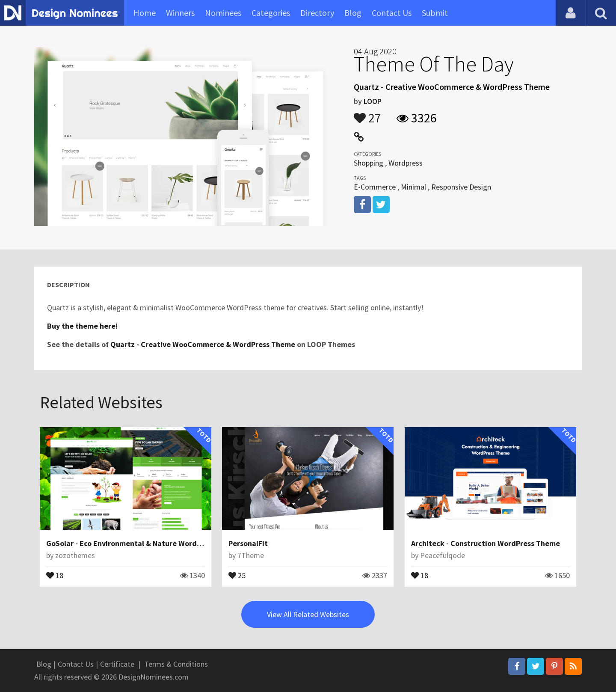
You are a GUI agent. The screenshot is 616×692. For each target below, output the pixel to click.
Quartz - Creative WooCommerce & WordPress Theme (203, 344)
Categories (271, 13)
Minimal (413, 187)
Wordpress (406, 163)
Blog (353, 13)
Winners (180, 13)
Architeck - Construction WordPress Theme (486, 543)
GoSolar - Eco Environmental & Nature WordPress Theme (144, 543)
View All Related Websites (308, 614)
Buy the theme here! (82, 326)
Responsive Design (461, 187)
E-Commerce (375, 187)
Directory (317, 13)
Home (145, 13)
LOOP (373, 101)
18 (55, 575)
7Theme (251, 555)
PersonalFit (248, 543)
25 (237, 575)
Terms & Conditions (176, 664)
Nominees (223, 13)
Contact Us (392, 13)
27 (367, 114)
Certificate (117, 664)
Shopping (369, 163)
